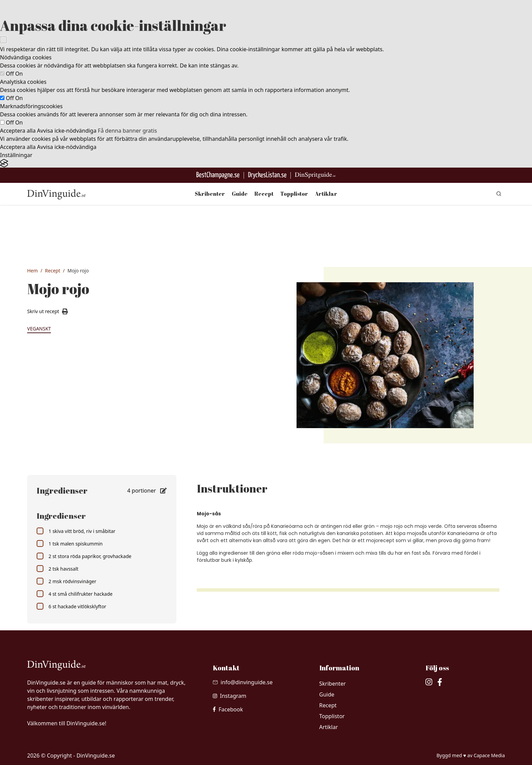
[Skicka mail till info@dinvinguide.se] (243, 682)
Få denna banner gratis (127, 131)
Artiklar (326, 194)
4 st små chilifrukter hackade (75, 594)
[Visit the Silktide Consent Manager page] (266, 163)
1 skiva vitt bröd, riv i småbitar (76, 531)
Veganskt (39, 329)
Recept (264, 194)
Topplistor (294, 194)
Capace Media (489, 755)
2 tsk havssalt (58, 569)
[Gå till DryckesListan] (267, 175)
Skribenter (210, 194)
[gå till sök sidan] (499, 194)
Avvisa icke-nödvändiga (67, 131)
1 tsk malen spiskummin (70, 543)
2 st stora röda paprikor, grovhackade (84, 556)
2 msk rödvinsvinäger (66, 581)
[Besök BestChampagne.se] (218, 175)
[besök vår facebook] (228, 709)
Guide (240, 194)
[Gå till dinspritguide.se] (315, 175)
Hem (32, 271)
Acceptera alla (18, 131)
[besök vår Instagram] (230, 696)
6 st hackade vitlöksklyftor (71, 606)
